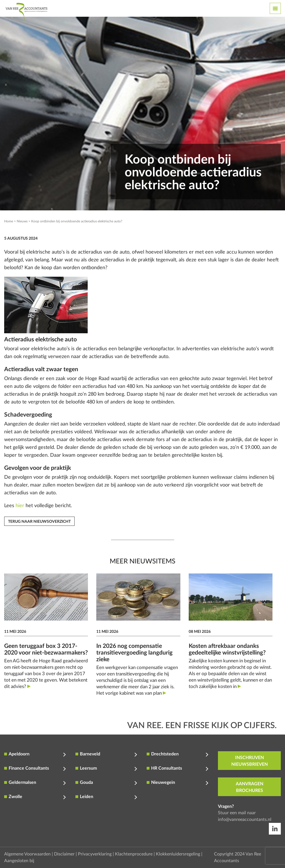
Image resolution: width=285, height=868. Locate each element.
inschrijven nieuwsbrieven (250, 761)
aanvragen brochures (250, 787)
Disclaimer (64, 854)
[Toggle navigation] (275, 8)
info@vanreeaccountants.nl (245, 820)
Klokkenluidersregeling (178, 854)
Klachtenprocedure (134, 854)
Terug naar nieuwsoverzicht (39, 522)
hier (20, 506)
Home (9, 221)
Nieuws (22, 221)
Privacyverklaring (95, 854)
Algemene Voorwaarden (27, 854)
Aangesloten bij (19, 861)
